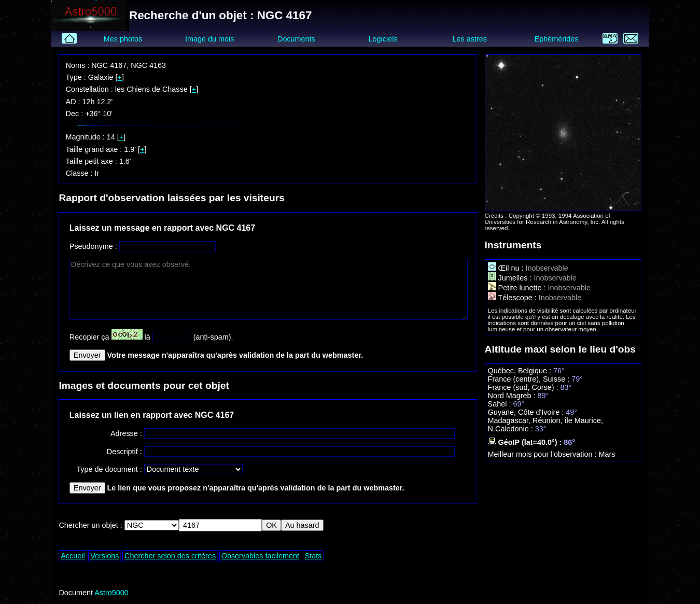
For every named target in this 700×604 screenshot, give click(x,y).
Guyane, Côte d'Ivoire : (527, 412)
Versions (104, 556)
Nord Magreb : (513, 396)
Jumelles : (511, 278)
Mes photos (123, 39)
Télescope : (513, 298)
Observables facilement (260, 556)
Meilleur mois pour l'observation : (543, 454)
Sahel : (501, 404)
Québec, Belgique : (521, 371)
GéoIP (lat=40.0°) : (526, 442)
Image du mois (209, 39)
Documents (296, 39)
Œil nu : (507, 268)
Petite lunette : (518, 288)
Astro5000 (111, 593)
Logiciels (383, 39)
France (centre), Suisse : (530, 379)
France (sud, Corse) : (524, 387)
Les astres (470, 39)
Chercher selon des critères (170, 556)
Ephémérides (557, 39)
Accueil (73, 556)
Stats (313, 556)
